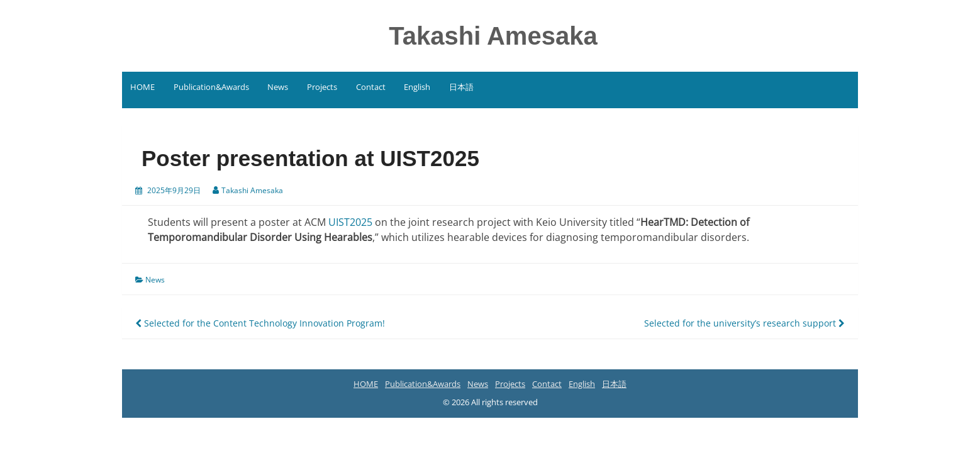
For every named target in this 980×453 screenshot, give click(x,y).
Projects (322, 87)
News (278, 87)
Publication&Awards (211, 87)
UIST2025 (350, 222)
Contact (371, 87)
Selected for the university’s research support (744, 323)
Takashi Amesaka (493, 36)
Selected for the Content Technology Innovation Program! (260, 323)
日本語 (461, 87)
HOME (142, 87)
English (417, 87)
